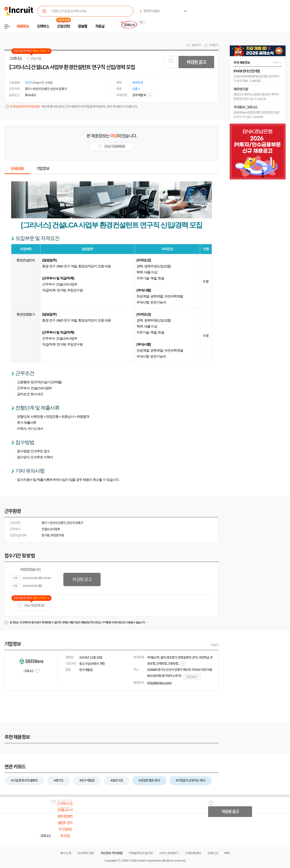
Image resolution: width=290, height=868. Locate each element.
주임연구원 (57, 535)
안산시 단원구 (58, 523)
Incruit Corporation (149, 861)
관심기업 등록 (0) (31, 606)
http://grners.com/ (159, 683)
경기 (44, 523)
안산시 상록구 (75, 523)
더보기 (215, 645)
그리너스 (16, 59)
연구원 (46, 535)
